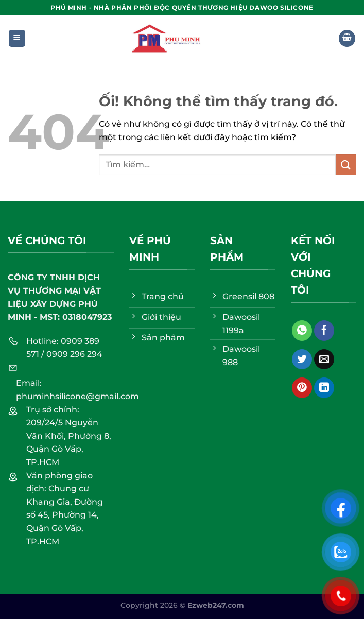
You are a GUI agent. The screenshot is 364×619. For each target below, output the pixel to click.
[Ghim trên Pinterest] (302, 388)
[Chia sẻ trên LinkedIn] (324, 388)
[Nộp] (346, 165)
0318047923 (87, 317)
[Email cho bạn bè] (324, 359)
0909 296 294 (74, 354)
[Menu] (17, 38)
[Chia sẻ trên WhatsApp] (302, 331)
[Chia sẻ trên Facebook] (324, 331)
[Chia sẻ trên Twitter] (302, 359)
